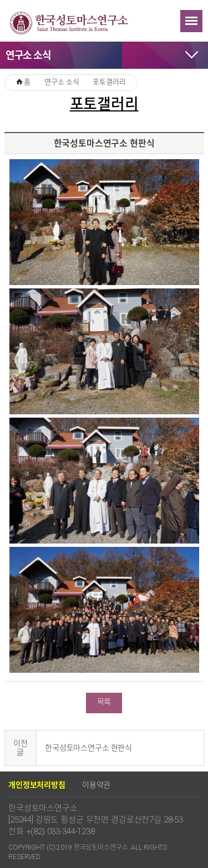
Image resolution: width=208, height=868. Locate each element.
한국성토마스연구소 (69, 22)
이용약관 (96, 785)
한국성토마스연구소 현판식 (88, 748)
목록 (104, 702)
